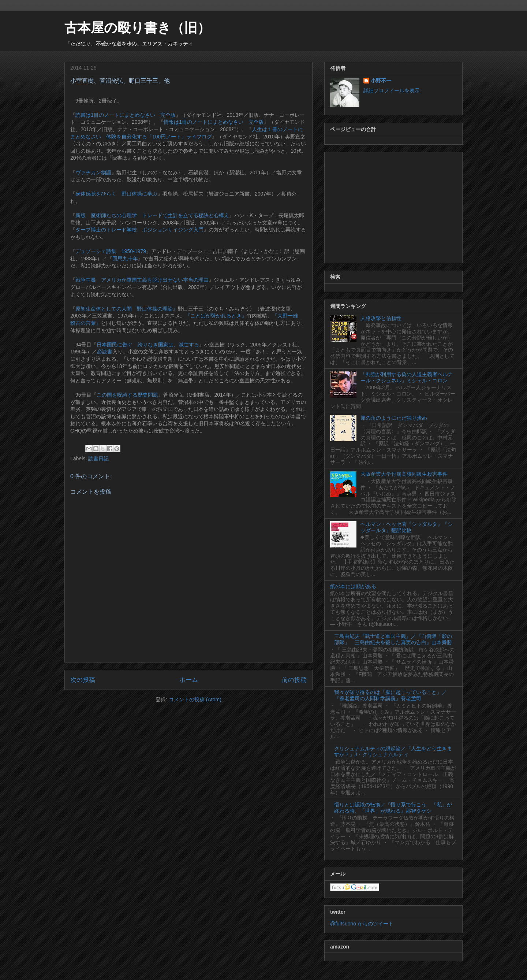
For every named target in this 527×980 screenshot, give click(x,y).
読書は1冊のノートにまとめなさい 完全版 (126, 115)
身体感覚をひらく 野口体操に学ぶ (116, 194)
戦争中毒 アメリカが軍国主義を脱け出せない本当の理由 (142, 280)
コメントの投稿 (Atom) (195, 699)
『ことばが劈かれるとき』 (216, 316)
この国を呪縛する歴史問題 (127, 395)
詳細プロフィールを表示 (392, 90)
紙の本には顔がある (353, 586)
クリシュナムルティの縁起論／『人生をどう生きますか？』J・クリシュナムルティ (393, 752)
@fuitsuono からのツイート (362, 924)
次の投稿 (83, 680)
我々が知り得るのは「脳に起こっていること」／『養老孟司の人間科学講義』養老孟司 (390, 695)
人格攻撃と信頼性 (381, 318)
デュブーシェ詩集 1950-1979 (111, 251)
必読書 (105, 352)
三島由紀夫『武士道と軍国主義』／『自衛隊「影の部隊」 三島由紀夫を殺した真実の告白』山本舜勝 (393, 639)
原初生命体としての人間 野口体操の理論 (124, 309)
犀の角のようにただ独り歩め (394, 418)
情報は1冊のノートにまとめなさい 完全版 (214, 122)
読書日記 (98, 459)
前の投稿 (294, 680)
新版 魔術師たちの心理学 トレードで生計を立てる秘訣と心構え (152, 215)
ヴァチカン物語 (93, 172)
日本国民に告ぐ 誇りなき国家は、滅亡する (148, 345)
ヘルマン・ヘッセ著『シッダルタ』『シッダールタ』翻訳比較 (407, 527)
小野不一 (381, 81)
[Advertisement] (393, 206)
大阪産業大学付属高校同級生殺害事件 (404, 474)
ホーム (189, 680)
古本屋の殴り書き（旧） (137, 28)
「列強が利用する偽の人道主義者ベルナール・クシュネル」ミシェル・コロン (407, 377)
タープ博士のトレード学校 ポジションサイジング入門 (139, 230)
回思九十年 (125, 259)
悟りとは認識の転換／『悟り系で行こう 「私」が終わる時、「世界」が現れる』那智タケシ (393, 808)
